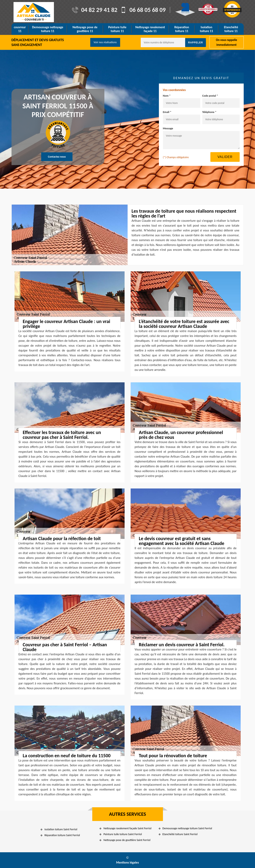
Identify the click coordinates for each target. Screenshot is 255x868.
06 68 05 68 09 (147, 10)
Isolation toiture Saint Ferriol (61, 829)
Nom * (167, 96)
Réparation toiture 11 (182, 29)
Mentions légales (127, 862)
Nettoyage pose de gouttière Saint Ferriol (127, 840)
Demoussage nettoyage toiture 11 (48, 29)
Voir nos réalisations (105, 42)
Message (168, 128)
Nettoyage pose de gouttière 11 (85, 29)
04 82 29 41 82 (99, 10)
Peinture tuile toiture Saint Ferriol (123, 834)
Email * (167, 112)
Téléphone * (209, 112)
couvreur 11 (20, 29)
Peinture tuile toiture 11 (117, 29)
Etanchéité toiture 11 (231, 29)
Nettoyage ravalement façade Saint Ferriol (127, 828)
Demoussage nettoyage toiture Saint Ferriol (187, 828)
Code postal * (210, 96)
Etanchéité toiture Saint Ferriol (180, 834)
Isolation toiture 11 (206, 29)
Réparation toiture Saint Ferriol (62, 835)
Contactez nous (57, 157)
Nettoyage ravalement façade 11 (150, 29)
